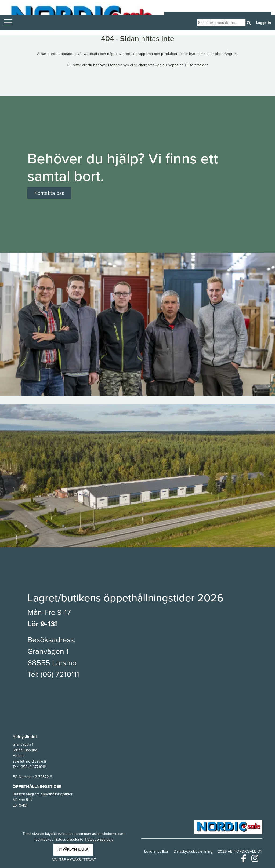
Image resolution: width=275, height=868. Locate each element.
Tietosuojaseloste (99, 839)
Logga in (264, 23)
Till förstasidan (196, 65)
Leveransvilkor (156, 851)
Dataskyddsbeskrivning (193, 851)
